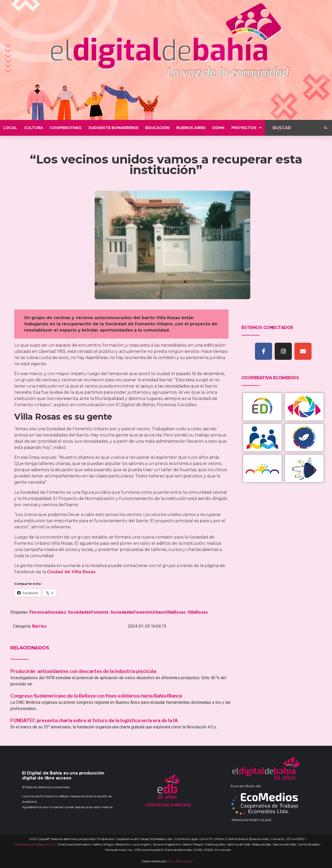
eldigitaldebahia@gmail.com (36, 844)
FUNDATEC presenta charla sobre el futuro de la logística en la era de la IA (94, 720)
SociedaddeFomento (88, 612)
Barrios (39, 626)
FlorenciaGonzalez (48, 612)
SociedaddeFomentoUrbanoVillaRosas (148, 612)
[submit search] (326, 128)
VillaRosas (198, 612)
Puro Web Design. (181, 861)
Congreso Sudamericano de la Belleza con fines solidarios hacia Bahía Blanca (96, 696)
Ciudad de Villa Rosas (71, 572)
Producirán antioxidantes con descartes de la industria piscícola (84, 671)
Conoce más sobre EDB (168, 805)
